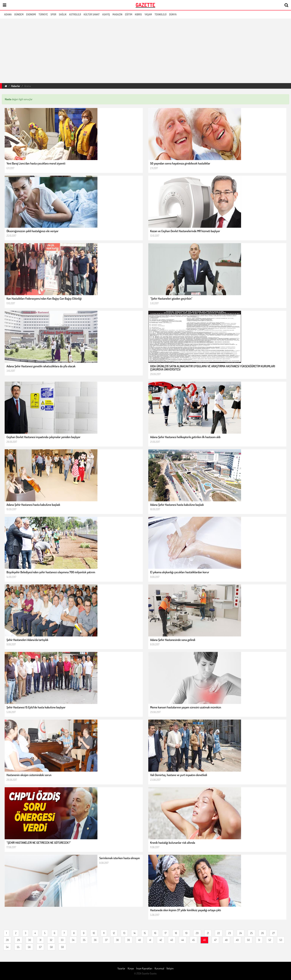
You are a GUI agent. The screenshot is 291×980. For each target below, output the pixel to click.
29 (18, 940)
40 (140, 940)
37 (106, 940)
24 (240, 933)
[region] (145, 50)
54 (7, 947)
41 (150, 940)
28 (7, 940)
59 (62, 947)
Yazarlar (121, 968)
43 (172, 940)
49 (237, 940)
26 (263, 933)
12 (114, 933)
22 (219, 933)
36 (95, 940)
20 (197, 933)
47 (215, 940)
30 (30, 940)
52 (270, 940)
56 (29, 947)
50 (248, 940)
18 (176, 933)
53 (281, 940)
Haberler (16, 86)
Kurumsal (159, 968)
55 (18, 947)
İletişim (170, 968)
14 (135, 933)
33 (62, 940)
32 (51, 940)
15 (145, 933)
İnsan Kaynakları (144, 968)
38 (117, 940)
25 (251, 933)
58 (51, 947)
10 (94, 933)
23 (230, 933)
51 (259, 940)
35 (84, 940)
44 (183, 940)
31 (40, 940)
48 (226, 940)
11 (104, 933)
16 (155, 933)
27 (274, 933)
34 (73, 940)
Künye (131, 968)
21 (208, 933)
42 (161, 940)
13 (124, 933)
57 (40, 947)
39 (129, 940)
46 (204, 940)
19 (186, 933)
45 (194, 940)
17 (166, 933)
